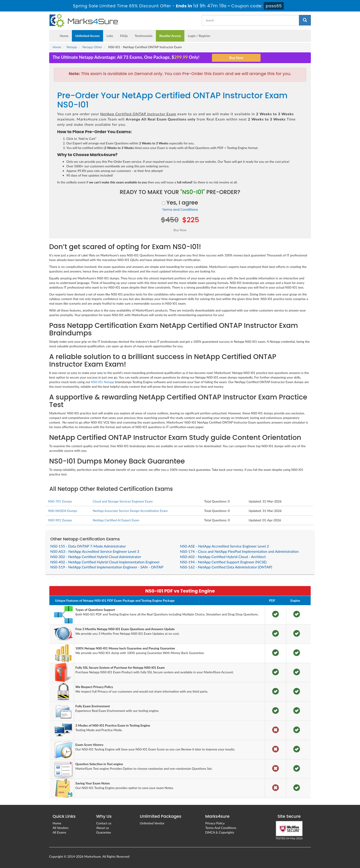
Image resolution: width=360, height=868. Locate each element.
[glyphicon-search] (305, 20)
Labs (110, 36)
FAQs (124, 36)
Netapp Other (92, 47)
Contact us (104, 823)
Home (64, 36)
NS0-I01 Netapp (103, 382)
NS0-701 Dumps (60, 501)
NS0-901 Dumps (60, 520)
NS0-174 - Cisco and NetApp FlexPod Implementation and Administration (239, 551)
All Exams (59, 832)
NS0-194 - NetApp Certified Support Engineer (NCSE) (223, 562)
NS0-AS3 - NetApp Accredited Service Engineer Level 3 (95, 551)
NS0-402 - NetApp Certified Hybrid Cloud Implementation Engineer (105, 562)
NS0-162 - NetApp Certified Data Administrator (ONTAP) (226, 567)
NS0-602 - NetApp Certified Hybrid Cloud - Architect (223, 557)
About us (103, 828)
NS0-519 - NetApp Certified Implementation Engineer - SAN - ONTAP (107, 567)
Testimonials (144, 36)
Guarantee (104, 832)
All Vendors (61, 828)
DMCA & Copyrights (220, 832)
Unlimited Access (87, 36)
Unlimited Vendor (152, 823)
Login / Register (199, 36)
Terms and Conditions (180, 210)
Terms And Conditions (221, 828)
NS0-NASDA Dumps (63, 511)
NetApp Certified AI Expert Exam (116, 520)
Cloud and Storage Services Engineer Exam (123, 501)
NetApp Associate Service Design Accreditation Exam (130, 511)
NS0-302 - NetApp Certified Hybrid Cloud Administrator (96, 557)
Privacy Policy (215, 823)
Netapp (72, 47)
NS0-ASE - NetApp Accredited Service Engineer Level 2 (224, 546)
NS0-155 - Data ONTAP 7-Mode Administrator (88, 546)
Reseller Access (170, 36)
